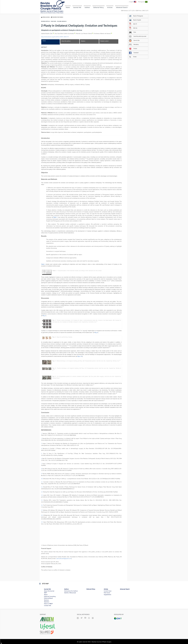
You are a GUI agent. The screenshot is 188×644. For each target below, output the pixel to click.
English (133, 2)
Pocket (133, 49)
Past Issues (107, 593)
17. (42, 510)
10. (42, 479)
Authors (87, 7)
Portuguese (143, 2)
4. (42, 448)
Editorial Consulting (50, 596)
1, (53, 33)
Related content (104, 41)
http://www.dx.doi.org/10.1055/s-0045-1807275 (55, 37)
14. (42, 495)
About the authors (66, 41)
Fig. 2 (96, 332)
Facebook (134, 53)
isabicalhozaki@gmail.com (64, 558)
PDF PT (133, 24)
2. (42, 438)
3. (42, 443)
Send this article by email (137, 36)
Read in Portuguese (136, 16)
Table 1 (55, 217)
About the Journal (49, 591)
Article (44, 41)
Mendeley (134, 44)
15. (42, 500)
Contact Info (48, 606)
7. (42, 464)
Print (132, 32)
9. (42, 474)
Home (68, 7)
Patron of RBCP (48, 604)
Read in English (135, 20)
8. (42, 469)
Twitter (133, 57)
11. (42, 482)
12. (42, 487)
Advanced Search (122, 7)
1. (42, 433)
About (46, 595)
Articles (110, 7)
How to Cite (134, 40)
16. (42, 505)
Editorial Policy (99, 7)
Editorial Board (48, 598)
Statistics (83, 41)
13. (42, 492)
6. (42, 458)
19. (42, 522)
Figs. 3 (79, 356)
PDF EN (133, 28)
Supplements (108, 595)
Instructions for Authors (71, 591)
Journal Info (77, 7)
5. (42, 453)
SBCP (46, 593)
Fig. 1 (44, 316)
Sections (46, 600)
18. (42, 515)
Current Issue (108, 591)
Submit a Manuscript (70, 593)
